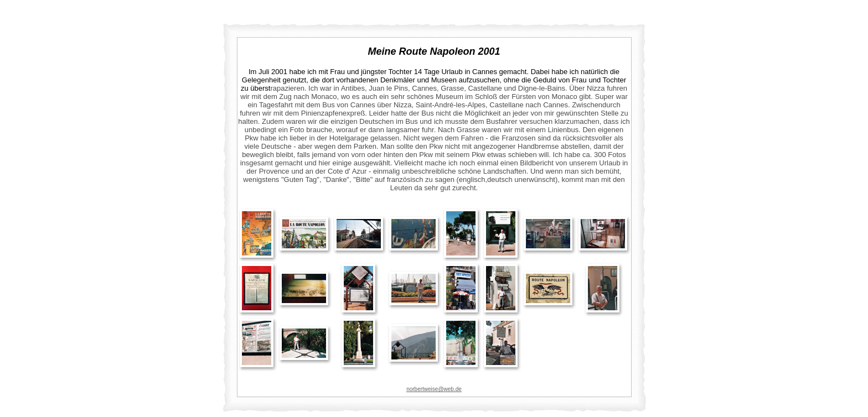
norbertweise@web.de (434, 389)
